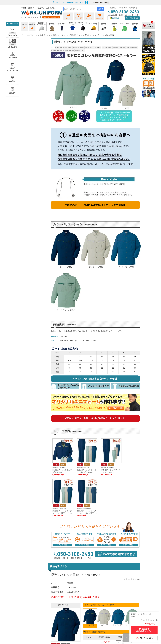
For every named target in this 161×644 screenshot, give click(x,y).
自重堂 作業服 (67, 48)
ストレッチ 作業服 (78, 48)
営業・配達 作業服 (132, 48)
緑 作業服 (116, 48)
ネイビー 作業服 (107, 48)
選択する (144, 630)
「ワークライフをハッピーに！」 (68, 2)
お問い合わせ (132, 18)
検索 (101, 9)
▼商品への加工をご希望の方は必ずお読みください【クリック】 (95, 418)
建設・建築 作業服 (69, 50)
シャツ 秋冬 (97, 48)
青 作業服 (122, 48)
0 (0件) (138, 579)
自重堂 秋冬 (59, 48)
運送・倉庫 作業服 (57, 50)
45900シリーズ (80, 50)
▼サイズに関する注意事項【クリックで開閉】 (95, 379)
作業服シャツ (89, 48)
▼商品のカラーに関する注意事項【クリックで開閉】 (95, 205)
